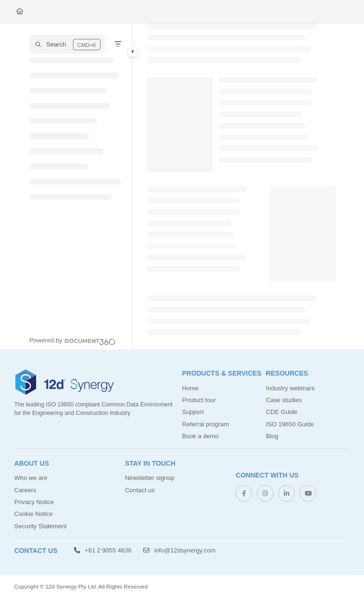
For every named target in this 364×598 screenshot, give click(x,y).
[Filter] (118, 44)
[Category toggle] (133, 52)
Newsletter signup (150, 478)
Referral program (205, 424)
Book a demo (200, 436)
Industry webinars (290, 388)
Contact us (140, 490)
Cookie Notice (34, 514)
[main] (241, 186)
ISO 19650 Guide (290, 424)
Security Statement (41, 526)
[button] (67, 44)
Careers (25, 490)
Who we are (31, 478)
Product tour (199, 400)
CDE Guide (282, 412)
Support (193, 412)
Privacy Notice (34, 502)
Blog (272, 436)
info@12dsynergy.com (179, 550)
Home (190, 388)
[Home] (20, 11)
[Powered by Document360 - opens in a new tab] (73, 340)
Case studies (284, 400)
